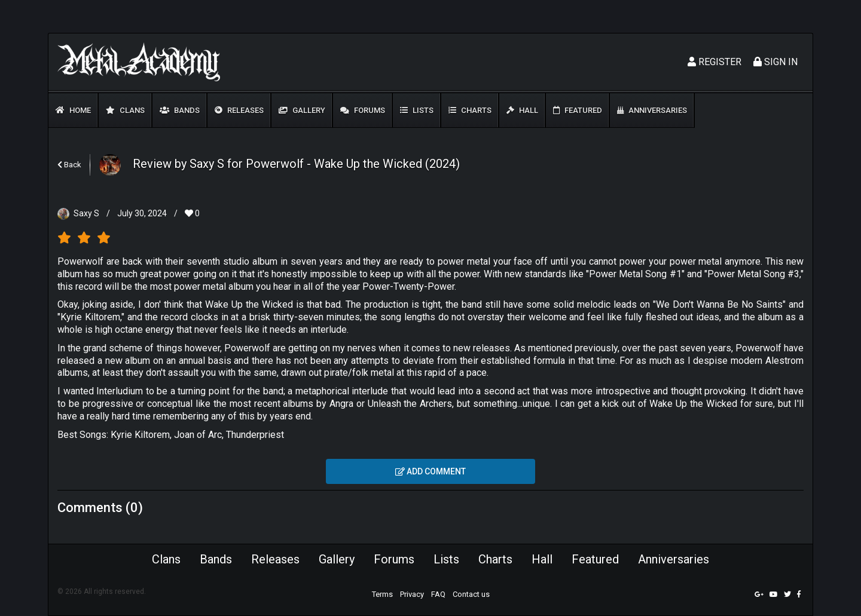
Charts (470, 110)
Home (73, 110)
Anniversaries (652, 110)
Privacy (412, 594)
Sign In (775, 62)
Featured (578, 110)
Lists (417, 110)
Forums (363, 110)
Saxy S (86, 213)
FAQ (438, 594)
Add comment (430, 471)
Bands (180, 110)
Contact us (471, 594)
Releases (239, 110)
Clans (125, 110)
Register (715, 62)
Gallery (302, 110)
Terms (382, 594)
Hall (522, 110)
